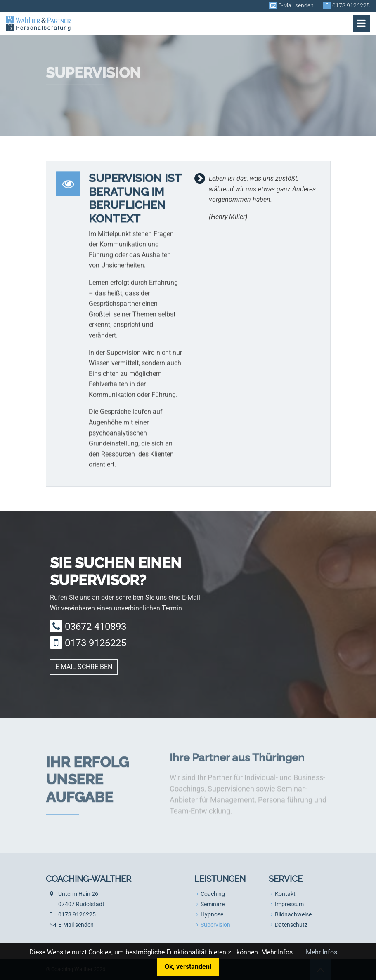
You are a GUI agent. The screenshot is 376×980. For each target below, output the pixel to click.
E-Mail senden (296, 6)
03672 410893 (96, 627)
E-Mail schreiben (84, 667)
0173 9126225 (351, 6)
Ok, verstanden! (188, 967)
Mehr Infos (322, 952)
